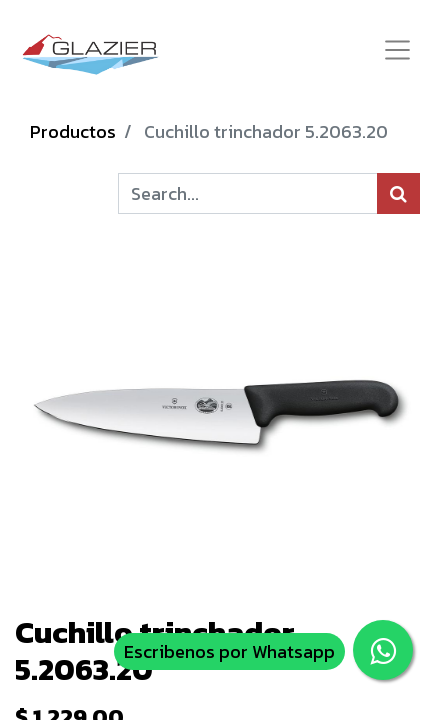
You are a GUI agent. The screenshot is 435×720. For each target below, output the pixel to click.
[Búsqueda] (398, 193)
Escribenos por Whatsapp (229, 651)
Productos (73, 131)
